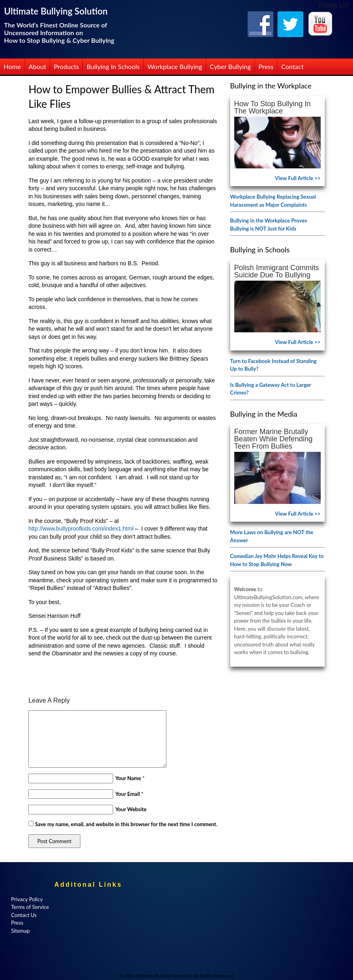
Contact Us (24, 915)
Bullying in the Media (264, 414)
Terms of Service (30, 907)
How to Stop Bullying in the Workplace (273, 107)
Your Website (131, 809)
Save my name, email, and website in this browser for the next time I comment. (126, 824)
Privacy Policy (27, 899)
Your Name (128, 778)
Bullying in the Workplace (271, 86)
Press (266, 66)
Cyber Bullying (230, 66)
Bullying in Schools (113, 66)
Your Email (127, 794)
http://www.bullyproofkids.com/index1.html (81, 529)
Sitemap (20, 931)
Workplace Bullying (175, 66)
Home (12, 66)
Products (66, 66)
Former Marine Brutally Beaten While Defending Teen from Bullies (273, 439)
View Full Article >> (298, 178)
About (38, 66)
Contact (292, 66)
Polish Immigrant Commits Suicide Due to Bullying (277, 271)
